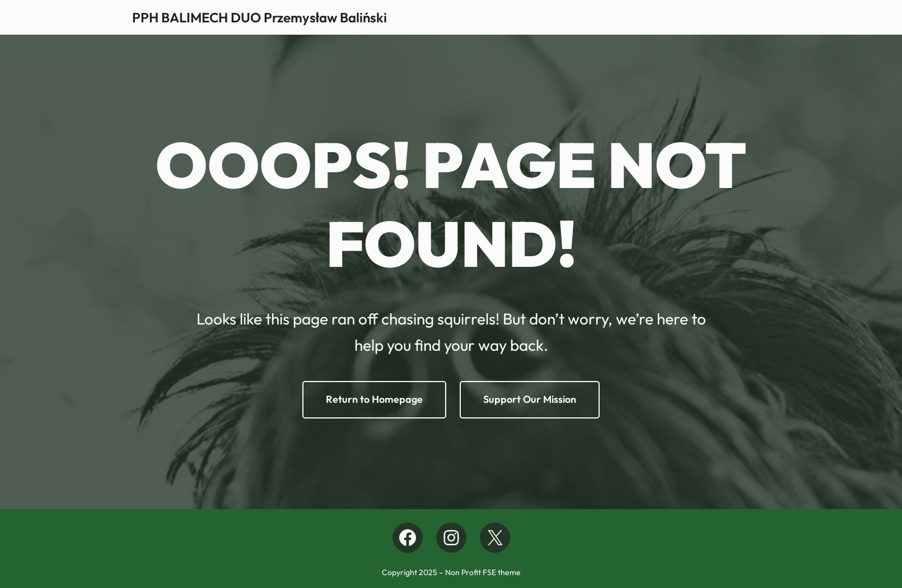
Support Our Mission (530, 399)
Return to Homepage (374, 399)
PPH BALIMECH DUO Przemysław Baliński (260, 17)
